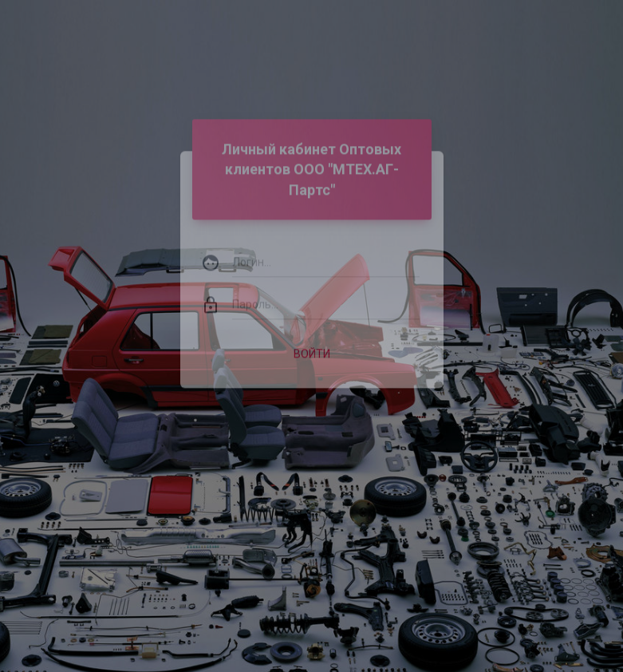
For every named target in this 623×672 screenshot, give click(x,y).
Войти (312, 346)
